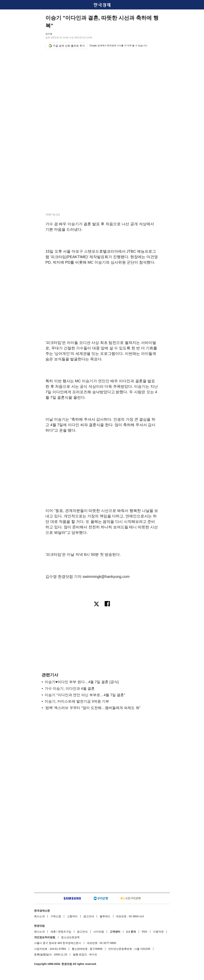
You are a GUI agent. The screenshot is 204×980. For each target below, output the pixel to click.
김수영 (49, 34)
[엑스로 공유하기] (96, 604)
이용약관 (158, 932)
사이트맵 (99, 932)
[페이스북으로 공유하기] (108, 604)
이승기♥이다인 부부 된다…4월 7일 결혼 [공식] (82, 682)
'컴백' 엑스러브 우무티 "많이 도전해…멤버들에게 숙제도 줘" (93, 708)
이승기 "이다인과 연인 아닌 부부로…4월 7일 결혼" (85, 695)
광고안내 (89, 916)
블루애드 (105, 916)
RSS (145, 932)
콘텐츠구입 (65, 932)
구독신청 (56, 916)
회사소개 (39, 916)
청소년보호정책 (70, 937)
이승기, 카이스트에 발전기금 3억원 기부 (77, 701)
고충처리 (72, 916)
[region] (102, 296)
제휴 (53, 932)
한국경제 (102, 5)
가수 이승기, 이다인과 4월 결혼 (70, 689)
